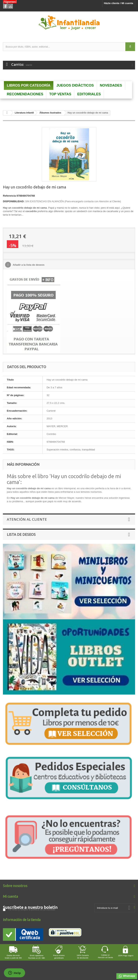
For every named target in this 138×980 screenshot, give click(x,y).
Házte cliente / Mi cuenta (119, 3)
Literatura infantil (24, 113)
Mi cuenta (10, 896)
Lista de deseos (21, 534)
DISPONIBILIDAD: (14, 201)
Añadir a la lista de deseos (28, 265)
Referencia (9, 196)
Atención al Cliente (27, 519)
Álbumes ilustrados (50, 113)
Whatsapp (127, 976)
